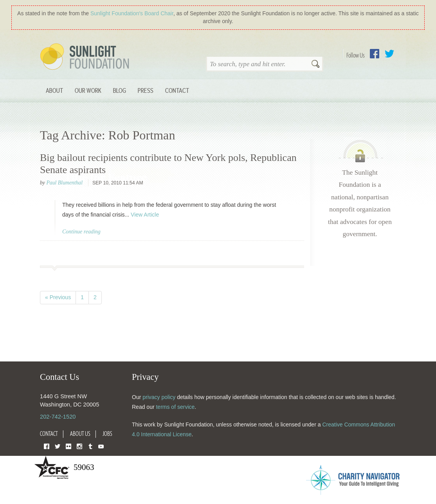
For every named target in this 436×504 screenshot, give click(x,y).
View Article (145, 215)
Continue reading (81, 232)
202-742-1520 (58, 417)
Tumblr (90, 446)
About (54, 90)
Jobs (107, 434)
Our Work (88, 90)
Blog (120, 90)
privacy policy (159, 397)
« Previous (58, 297)
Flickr (68, 446)
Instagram (79, 446)
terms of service (175, 407)
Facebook (375, 54)
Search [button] (315, 65)
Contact (177, 90)
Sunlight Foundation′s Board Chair (132, 13)
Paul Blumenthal (64, 183)
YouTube (101, 446)
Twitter (389, 54)
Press (146, 90)
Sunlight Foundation (86, 57)
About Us (80, 434)
